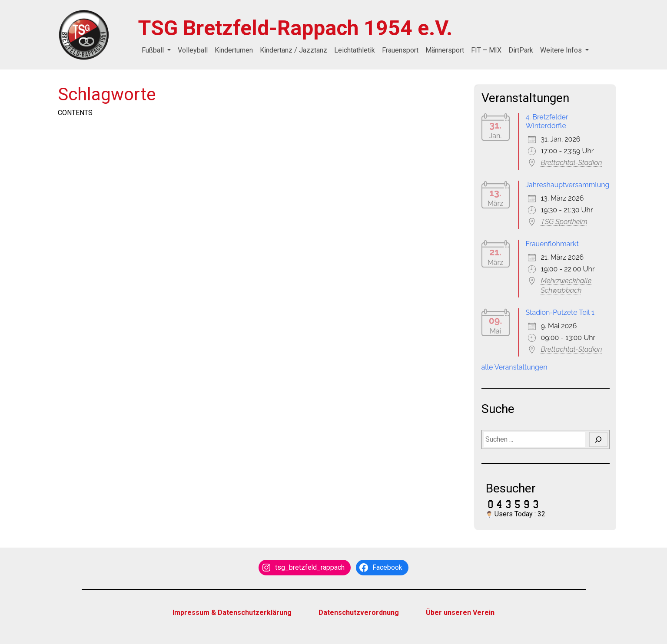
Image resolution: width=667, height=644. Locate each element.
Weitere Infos (562, 50)
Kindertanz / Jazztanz (294, 50)
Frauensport (400, 50)
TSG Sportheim (564, 222)
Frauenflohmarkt (552, 244)
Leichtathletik (355, 50)
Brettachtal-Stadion (572, 163)
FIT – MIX (486, 50)
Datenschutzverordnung (359, 613)
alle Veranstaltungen (514, 367)
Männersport (445, 50)
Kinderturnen (234, 50)
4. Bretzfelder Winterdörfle (547, 121)
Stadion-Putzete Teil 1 (560, 312)
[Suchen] (598, 439)
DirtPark (521, 50)
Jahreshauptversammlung (568, 185)
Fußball (154, 50)
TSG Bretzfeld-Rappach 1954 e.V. (295, 28)
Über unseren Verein (460, 613)
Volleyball (193, 50)
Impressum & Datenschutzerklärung (232, 613)
